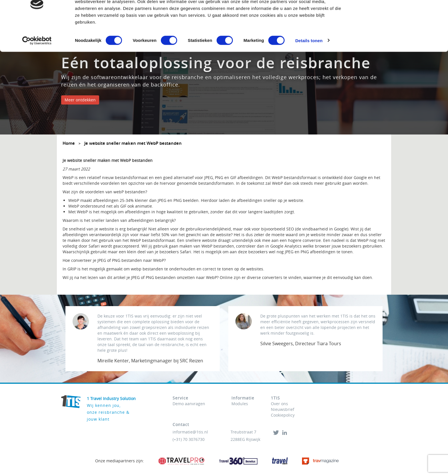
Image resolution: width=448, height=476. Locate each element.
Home (69, 143)
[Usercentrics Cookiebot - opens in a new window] (37, 67)
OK (400, 15)
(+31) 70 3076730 (189, 439)
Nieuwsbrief (283, 409)
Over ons (279, 404)
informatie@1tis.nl (190, 432)
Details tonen (309, 67)
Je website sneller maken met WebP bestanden (133, 143)
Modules (240, 404)
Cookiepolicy (283, 415)
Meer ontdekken (80, 100)
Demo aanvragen (189, 404)
